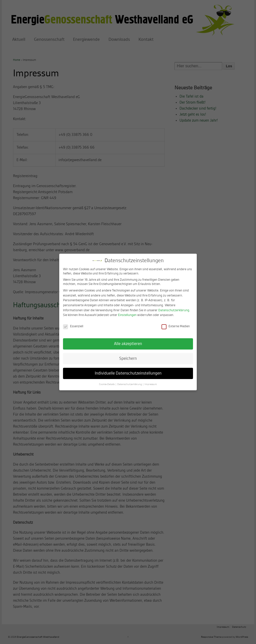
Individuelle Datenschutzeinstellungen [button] (128, 369)
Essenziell (73, 322)
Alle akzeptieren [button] (128, 339)
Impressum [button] (151, 380)
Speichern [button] (128, 354)
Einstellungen (127, 310)
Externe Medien (176, 322)
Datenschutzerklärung (174, 305)
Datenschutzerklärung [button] (130, 380)
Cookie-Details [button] (107, 380)
